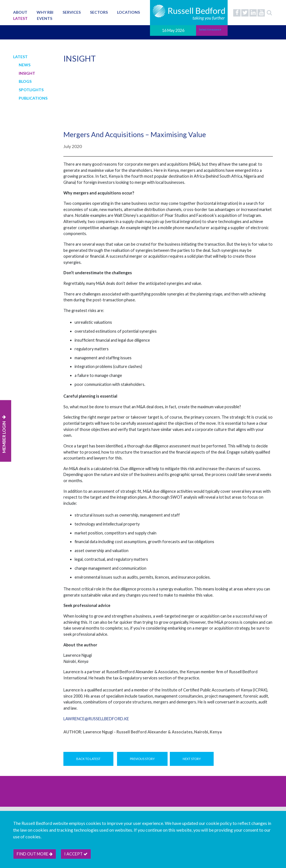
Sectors (99, 12)
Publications (33, 98)
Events (45, 18)
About (20, 12)
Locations (128, 12)
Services (72, 12)
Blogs (25, 81)
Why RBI (45, 12)
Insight (27, 73)
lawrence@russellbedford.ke (96, 719)
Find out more (35, 854)
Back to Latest (88, 759)
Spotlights (31, 90)
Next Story (192, 759)
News (25, 65)
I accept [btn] (76, 854)
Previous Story (142, 759)
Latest (20, 18)
